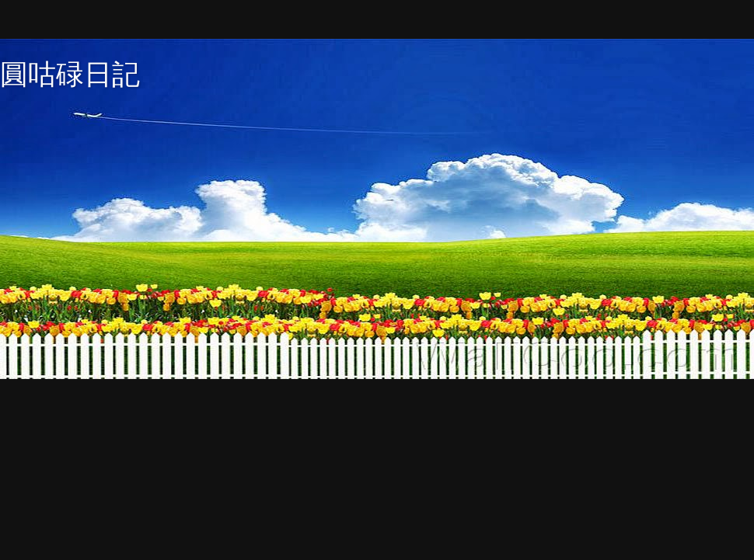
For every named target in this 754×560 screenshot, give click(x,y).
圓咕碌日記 (70, 74)
